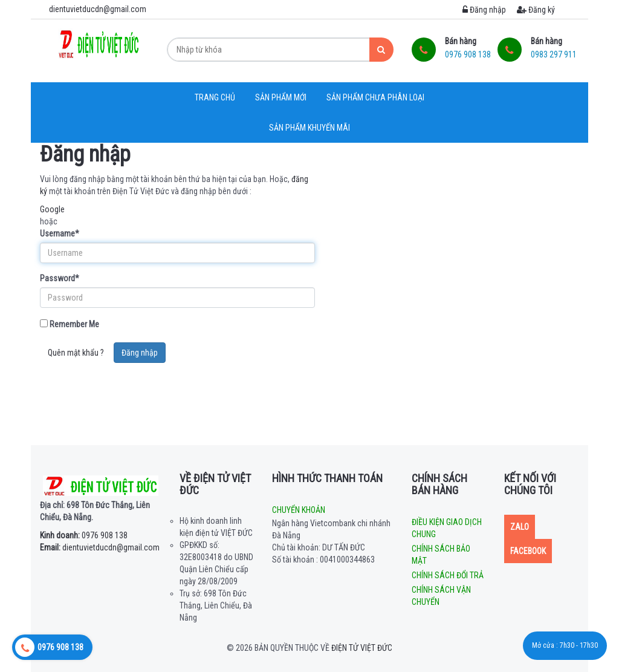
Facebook (528, 551)
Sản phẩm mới (281, 97)
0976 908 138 (84, 535)
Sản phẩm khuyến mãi (309, 128)
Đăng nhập (484, 10)
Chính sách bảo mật (441, 555)
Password (60, 278)
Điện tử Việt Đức (362, 648)
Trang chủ (215, 97)
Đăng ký (536, 10)
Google (52, 209)
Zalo (520, 527)
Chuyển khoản (299, 510)
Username (60, 233)
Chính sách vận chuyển (441, 596)
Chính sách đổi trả (448, 575)
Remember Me (70, 324)
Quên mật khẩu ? (76, 353)
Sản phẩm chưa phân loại (375, 97)
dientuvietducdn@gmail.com (100, 547)
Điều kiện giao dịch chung (447, 528)
